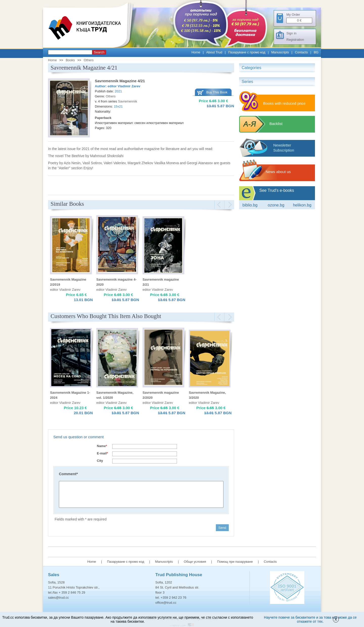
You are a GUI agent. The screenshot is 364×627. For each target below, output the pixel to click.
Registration (295, 40)
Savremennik (128, 101)
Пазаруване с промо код (247, 52)
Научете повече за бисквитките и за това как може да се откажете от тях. (310, 619)
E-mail (102, 453)
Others (89, 60)
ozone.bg (276, 205)
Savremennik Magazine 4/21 (120, 81)
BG (316, 52)
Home (196, 52)
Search (99, 52)
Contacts (301, 52)
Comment (68, 474)
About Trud (214, 52)
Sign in (291, 33)
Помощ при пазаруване (235, 562)
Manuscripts (280, 52)
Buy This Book (217, 92)
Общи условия (195, 562)
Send (222, 528)
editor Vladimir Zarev (124, 86)
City (100, 461)
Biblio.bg (250, 205)
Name (102, 446)
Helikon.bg (302, 205)
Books (70, 60)
